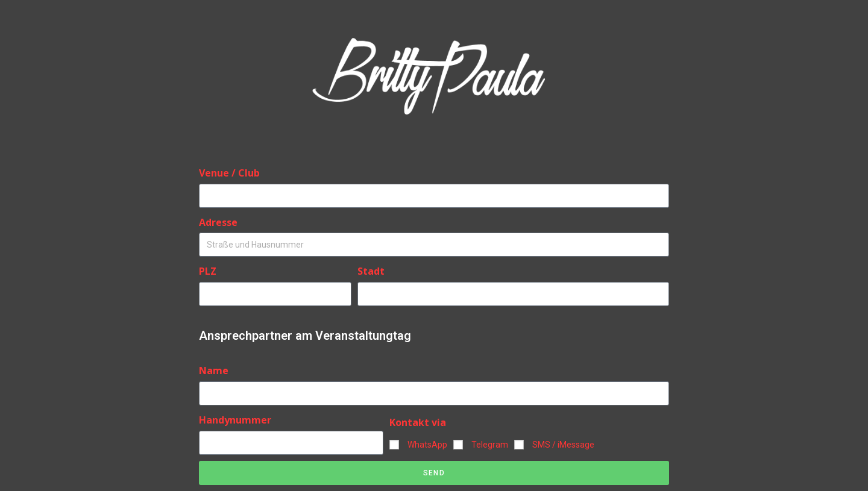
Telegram (490, 445)
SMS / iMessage (563, 445)
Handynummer (235, 420)
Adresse (218, 222)
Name (214, 371)
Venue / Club (229, 173)
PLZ (208, 271)
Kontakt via (418, 422)
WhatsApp (427, 445)
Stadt (371, 271)
